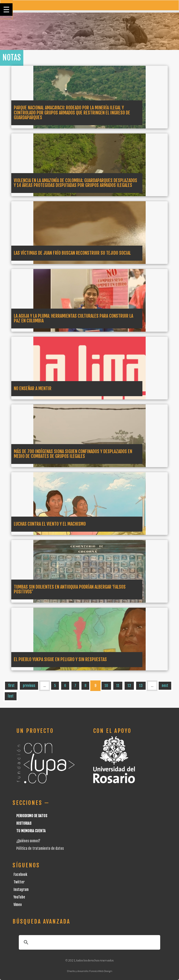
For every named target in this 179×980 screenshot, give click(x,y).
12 (129, 686)
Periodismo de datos (32, 816)
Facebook (20, 874)
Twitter (19, 882)
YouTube (19, 897)
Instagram (21, 890)
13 (141, 686)
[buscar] (89, 942)
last (11, 696)
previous (29, 686)
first (11, 686)
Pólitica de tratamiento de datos (40, 848)
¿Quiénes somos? (28, 841)
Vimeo (18, 905)
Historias (24, 823)
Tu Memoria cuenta (31, 831)
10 (106, 686)
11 (118, 686)
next (165, 686)
